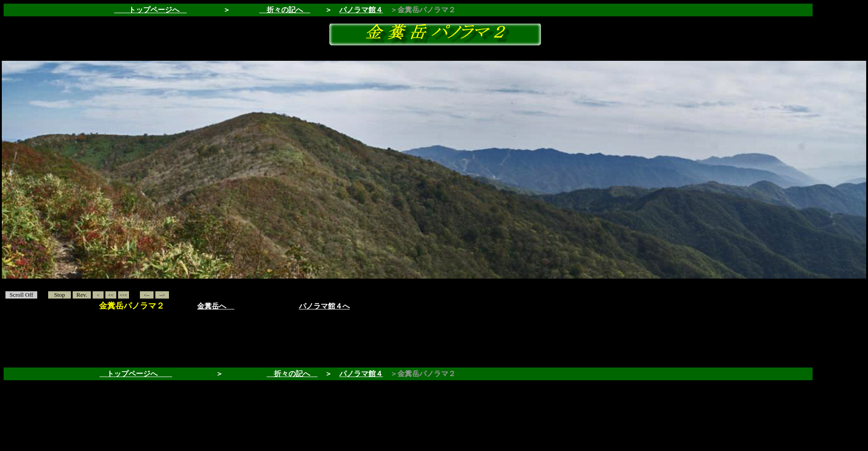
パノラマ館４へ (324, 306)
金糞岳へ (212, 306)
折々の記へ (285, 10)
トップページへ (136, 374)
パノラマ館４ (361, 10)
